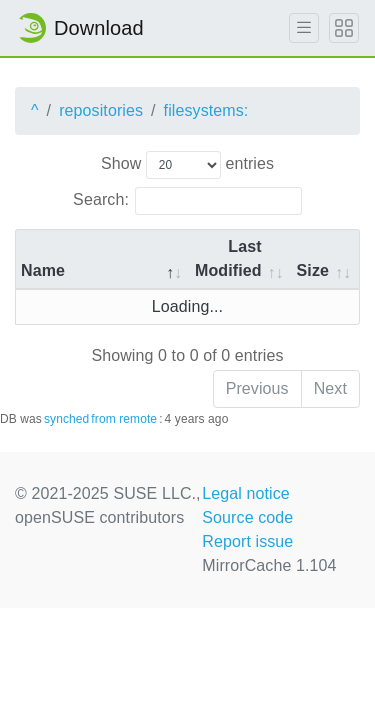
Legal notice (246, 493)
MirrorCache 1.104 (269, 565)
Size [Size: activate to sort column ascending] (313, 270)
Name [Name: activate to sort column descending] (43, 270)
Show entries (187, 165)
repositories (101, 110)
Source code (247, 517)
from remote (124, 419)
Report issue (247, 541)
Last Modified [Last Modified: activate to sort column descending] (228, 258)
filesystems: (206, 110)
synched (66, 419)
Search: (187, 201)
